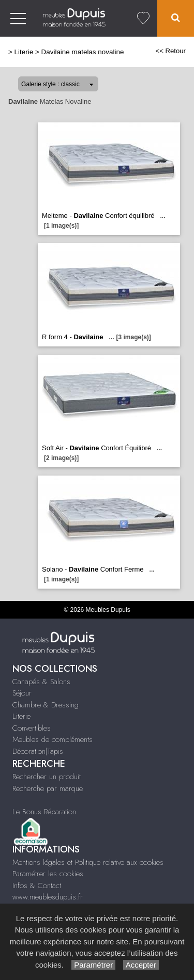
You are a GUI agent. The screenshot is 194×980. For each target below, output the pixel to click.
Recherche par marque (48, 788)
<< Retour (170, 51)
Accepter (141, 965)
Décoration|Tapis (38, 751)
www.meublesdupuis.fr (48, 897)
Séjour (22, 693)
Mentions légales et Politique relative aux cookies (88, 862)
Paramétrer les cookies (48, 874)
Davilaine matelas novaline (83, 52)
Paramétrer (93, 965)
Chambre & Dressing (46, 705)
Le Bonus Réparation (44, 812)
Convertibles (32, 728)
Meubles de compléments (53, 739)
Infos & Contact (37, 886)
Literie (24, 52)
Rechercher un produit (47, 777)
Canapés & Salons (41, 682)
